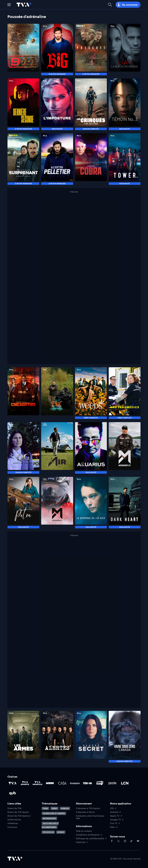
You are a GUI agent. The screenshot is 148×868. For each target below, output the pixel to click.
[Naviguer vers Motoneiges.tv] (57, 503)
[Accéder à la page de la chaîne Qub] (12, 793)
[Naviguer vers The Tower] (125, 159)
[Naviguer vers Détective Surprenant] (23, 159)
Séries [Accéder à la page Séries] (54, 808)
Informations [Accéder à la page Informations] (49, 818)
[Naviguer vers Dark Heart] (125, 503)
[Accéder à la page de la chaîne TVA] (12, 783)
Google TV (117, 820)
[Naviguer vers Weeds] (91, 393)
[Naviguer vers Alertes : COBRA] (91, 159)
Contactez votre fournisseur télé (90, 817)
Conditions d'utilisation (89, 835)
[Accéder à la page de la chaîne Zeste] (112, 783)
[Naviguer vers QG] (23, 448)
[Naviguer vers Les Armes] (23, 737)
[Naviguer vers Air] (57, 448)
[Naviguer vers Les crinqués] (91, 104)
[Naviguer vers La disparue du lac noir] (91, 503)
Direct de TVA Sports (18, 812)
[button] (9, 5)
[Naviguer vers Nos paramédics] (125, 393)
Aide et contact (84, 831)
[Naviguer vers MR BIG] (57, 50)
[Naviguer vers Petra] (23, 503)
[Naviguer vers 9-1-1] (23, 50)
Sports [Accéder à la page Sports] (61, 832)
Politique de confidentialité (91, 838)
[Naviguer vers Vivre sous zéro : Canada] (125, 737)
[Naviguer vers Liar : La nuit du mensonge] (125, 50)
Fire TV (115, 823)
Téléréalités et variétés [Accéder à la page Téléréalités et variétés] (54, 813)
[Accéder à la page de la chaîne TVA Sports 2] (37, 783)
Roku (114, 827)
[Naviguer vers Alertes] (57, 737)
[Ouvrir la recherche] (110, 5)
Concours (12, 827)
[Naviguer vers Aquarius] (91, 448)
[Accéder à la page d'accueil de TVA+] (15, 859)
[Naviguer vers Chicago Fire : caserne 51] (23, 393)
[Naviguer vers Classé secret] (91, 737)
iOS (113, 808)
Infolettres (13, 823)
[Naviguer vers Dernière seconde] (23, 104)
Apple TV (116, 816)
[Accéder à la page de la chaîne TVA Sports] (25, 783)
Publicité (82, 842)
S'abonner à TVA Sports (88, 808)
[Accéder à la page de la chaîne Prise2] (100, 783)
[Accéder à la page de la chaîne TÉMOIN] (87, 783)
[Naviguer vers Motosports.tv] (125, 448)
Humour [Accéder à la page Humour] (65, 808)
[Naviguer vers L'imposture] (57, 104)
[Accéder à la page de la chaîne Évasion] (75, 783)
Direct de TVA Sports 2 (19, 816)
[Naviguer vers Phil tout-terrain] (57, 393)
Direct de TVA (15, 808)
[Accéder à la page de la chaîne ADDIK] (50, 783)
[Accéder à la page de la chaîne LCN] (125, 783)
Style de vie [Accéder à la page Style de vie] (48, 832)
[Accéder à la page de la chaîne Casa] (62, 783)
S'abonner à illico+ (85, 812)
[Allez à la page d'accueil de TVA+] (24, 5)
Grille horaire (14, 820)
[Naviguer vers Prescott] (91, 50)
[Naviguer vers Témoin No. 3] (125, 104)
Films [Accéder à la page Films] (45, 808)
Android (115, 812)
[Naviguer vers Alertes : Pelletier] (57, 159)
